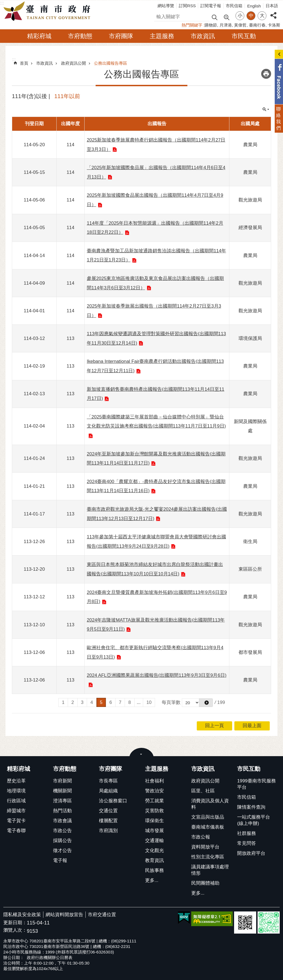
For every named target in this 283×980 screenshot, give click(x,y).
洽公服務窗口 (113, 801)
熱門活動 (62, 811)
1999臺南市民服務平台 (256, 784)
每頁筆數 (171, 702)
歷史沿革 (16, 781)
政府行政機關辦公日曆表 (50, 957)
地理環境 (16, 791)
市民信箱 (234, 6)
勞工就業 (154, 801)
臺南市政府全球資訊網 (48, 11)
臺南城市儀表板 (208, 827)
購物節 (211, 25)
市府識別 (108, 831)
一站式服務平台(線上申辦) (254, 820)
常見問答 (247, 843)
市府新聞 (62, 781)
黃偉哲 (240, 25)
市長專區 (108, 781)
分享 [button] (273, 12)
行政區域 (16, 801)
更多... (152, 880)
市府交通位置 (102, 915)
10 (149, 702)
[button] (206, 703)
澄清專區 (62, 801)
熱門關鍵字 (192, 25)
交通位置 (108, 811)
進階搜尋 (226, 17)
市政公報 (201, 837)
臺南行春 (257, 25)
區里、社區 (203, 791)
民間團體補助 (205, 883)
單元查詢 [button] (266, 109)
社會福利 (154, 781)
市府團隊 (121, 36)
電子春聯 (16, 831)
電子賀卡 (16, 821)
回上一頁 (214, 726)
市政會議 (62, 821)
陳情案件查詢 (251, 807)
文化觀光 (154, 851)
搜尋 (159, 16)
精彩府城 (39, 36)
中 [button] (251, 16)
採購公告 (62, 841)
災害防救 (154, 811)
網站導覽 (166, 6)
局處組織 (108, 791)
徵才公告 (62, 851)
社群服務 (247, 833)
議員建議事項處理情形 (210, 870)
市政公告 (62, 831)
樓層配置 (108, 821)
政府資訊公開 (74, 63)
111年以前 (67, 96)
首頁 (24, 63)
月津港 (226, 25)
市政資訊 (203, 36)
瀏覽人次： (15, 930)
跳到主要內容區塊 (3, 3)
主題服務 (162, 36)
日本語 (272, 6)
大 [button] (262, 16)
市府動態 (80, 36)
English (254, 6)
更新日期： (15, 923)
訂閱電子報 (211, 6)
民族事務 (154, 870)
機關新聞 (62, 791)
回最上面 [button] (252, 726)
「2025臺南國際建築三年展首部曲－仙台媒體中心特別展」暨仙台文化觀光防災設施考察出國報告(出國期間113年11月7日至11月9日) (156, 422)
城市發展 (154, 831)
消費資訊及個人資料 (210, 804)
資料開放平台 (205, 847)
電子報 (60, 860)
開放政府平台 (251, 853)
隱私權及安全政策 (22, 915)
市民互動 (244, 36)
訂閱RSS (187, 6)
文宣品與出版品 (208, 817)
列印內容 (266, 74)
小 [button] (240, 16)
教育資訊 (154, 860)
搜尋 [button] (214, 17)
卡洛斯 (274, 25)
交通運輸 (154, 841)
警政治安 (154, 791)
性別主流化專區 (208, 857)
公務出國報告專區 (111, 63)
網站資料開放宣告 (64, 915)
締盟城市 (16, 811)
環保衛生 (154, 821)
